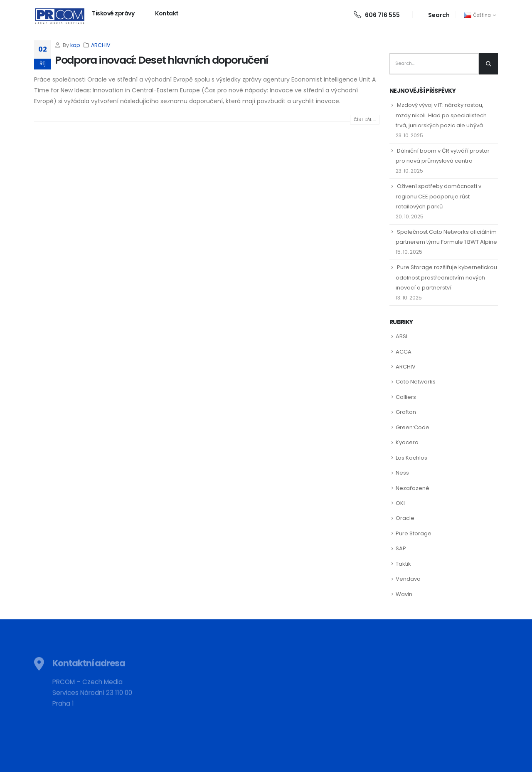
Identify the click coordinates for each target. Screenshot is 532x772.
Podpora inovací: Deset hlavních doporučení (161, 60)
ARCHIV (101, 45)
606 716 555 (377, 15)
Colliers (406, 397)
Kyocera (407, 442)
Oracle (405, 518)
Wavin (404, 594)
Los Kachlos (411, 458)
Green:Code (413, 427)
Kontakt (167, 13)
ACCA (404, 352)
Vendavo (408, 579)
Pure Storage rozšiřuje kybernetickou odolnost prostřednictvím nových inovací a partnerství (446, 277)
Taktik (403, 564)
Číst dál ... (365, 120)
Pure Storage (414, 533)
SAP (401, 548)
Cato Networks (416, 382)
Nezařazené (413, 488)
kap (75, 45)
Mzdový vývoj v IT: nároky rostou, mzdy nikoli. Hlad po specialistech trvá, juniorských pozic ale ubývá (441, 115)
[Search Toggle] (434, 15)
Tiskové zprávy (113, 13)
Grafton (406, 412)
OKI (400, 503)
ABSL (402, 336)
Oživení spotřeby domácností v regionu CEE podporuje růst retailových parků (438, 196)
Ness (402, 473)
